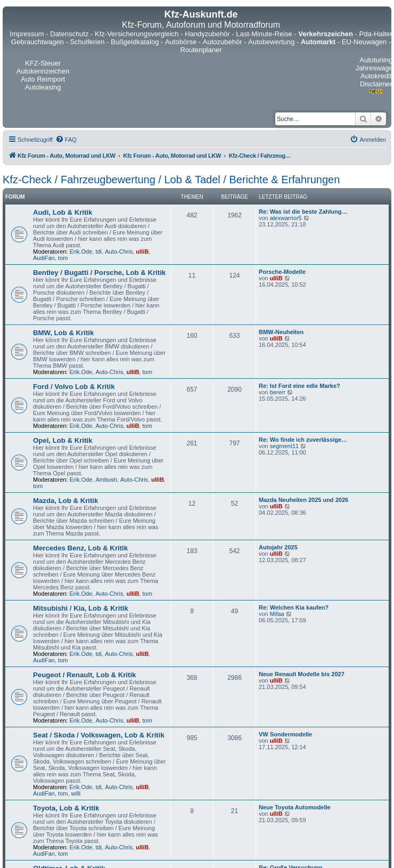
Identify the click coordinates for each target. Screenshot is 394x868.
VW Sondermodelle (285, 734)
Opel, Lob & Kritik (63, 440)
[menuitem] (66, 140)
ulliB (142, 252)
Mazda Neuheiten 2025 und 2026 (303, 500)
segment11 (284, 446)
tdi (98, 252)
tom (63, 258)
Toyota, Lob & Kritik (66, 808)
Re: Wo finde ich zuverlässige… (303, 440)
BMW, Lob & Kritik (63, 333)
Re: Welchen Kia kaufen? (294, 607)
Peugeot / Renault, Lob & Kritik (84, 675)
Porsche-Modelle (282, 272)
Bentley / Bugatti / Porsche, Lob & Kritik (99, 273)
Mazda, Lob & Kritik (65, 501)
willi (76, 793)
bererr (278, 392)
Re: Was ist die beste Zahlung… (303, 212)
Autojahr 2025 (278, 547)
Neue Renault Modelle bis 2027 (302, 674)
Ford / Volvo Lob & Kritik (74, 387)
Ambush (106, 480)
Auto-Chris (119, 252)
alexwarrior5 (286, 218)
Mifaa (277, 614)
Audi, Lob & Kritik (63, 212)
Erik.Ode (81, 252)
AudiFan (44, 258)
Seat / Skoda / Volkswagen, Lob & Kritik (99, 735)
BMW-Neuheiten (281, 332)
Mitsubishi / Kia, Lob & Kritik (81, 608)
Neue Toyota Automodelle (294, 807)
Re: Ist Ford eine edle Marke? (299, 386)
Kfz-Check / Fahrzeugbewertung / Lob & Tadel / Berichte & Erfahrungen (171, 180)
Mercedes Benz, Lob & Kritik (80, 548)
